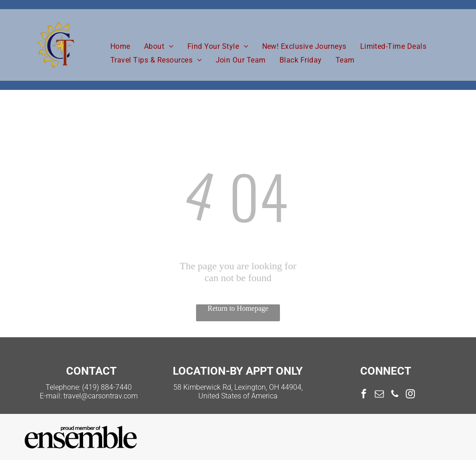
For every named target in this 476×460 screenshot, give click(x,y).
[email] (379, 395)
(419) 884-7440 (107, 387)
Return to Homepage (238, 308)
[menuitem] (120, 46)
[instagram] (410, 395)
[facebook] (364, 395)
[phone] (395, 395)
